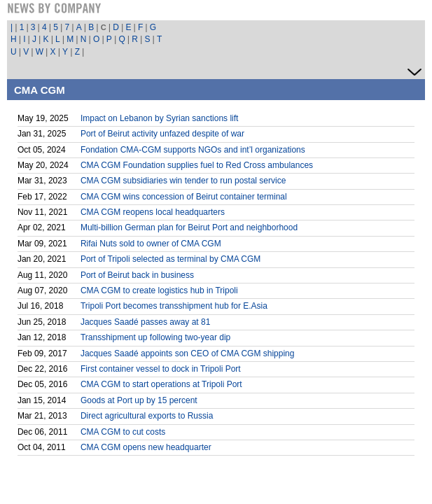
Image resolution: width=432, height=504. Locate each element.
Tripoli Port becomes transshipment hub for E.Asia (174, 306)
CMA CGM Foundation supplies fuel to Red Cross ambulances (197, 165)
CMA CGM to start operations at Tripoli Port (161, 384)
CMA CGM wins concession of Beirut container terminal (184, 197)
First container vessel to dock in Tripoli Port (161, 369)
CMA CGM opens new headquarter (146, 447)
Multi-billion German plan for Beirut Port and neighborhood (189, 227)
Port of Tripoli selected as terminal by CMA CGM (170, 259)
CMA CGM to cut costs (123, 432)
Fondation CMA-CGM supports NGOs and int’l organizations (193, 150)
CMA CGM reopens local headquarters (153, 212)
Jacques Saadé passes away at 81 (145, 322)
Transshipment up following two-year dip (155, 337)
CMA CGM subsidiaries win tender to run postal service (183, 181)
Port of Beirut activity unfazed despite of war (162, 134)
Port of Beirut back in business (137, 275)
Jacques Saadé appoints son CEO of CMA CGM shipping (188, 353)
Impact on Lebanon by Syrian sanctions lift (159, 118)
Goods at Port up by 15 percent (139, 400)
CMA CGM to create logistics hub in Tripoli (159, 290)
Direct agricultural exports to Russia (147, 416)
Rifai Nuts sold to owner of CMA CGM (151, 244)
